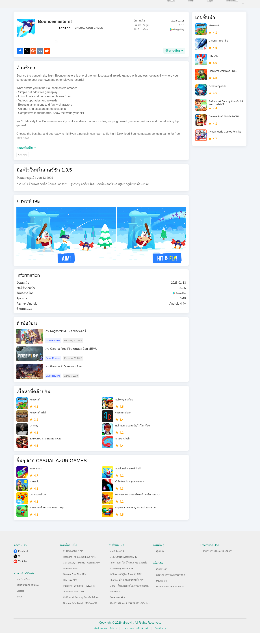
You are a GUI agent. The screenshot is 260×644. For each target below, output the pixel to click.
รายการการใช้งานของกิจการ (218, 562)
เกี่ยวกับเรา (162, 580)
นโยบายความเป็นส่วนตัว (136, 639)
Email (19, 607)
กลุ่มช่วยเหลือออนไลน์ (28, 596)
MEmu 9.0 (162, 591)
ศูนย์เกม (160, 562)
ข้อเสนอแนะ (24, 319)
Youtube (22, 572)
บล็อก (166, 6)
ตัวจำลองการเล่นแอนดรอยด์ (171, 586)
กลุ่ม (205, 6)
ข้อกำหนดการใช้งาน (106, 639)
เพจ (186, 6)
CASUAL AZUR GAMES (89, 31)
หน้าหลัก (227, 6)
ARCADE (64, 31)
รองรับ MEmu (23, 590)
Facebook (23, 562)
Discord (20, 601)
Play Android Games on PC (170, 597)
